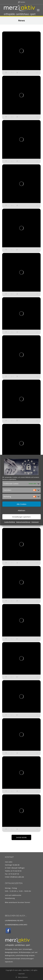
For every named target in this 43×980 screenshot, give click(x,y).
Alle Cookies (21, 504)
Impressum (35, 522)
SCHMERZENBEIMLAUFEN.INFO (16, 925)
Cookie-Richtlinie (10, 522)
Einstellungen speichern (21, 517)
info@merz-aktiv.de (17, 877)
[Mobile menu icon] (38, 10)
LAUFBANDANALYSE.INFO (14, 920)
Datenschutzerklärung (23, 522)
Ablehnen (21, 510)
